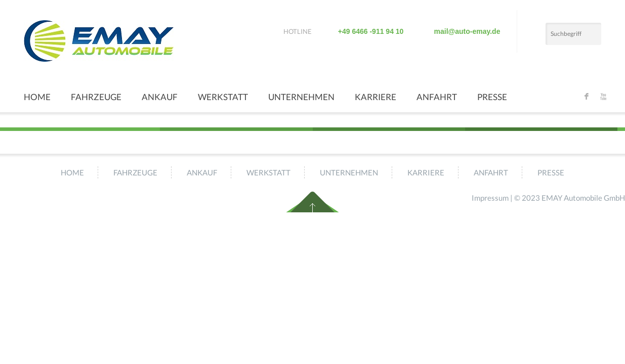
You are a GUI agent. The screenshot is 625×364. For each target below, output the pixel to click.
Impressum (490, 198)
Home (37, 97)
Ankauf (160, 97)
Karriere (376, 97)
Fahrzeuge (96, 97)
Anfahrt (437, 97)
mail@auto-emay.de (467, 31)
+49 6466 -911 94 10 (371, 31)
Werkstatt (223, 97)
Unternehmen (301, 97)
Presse (492, 97)
